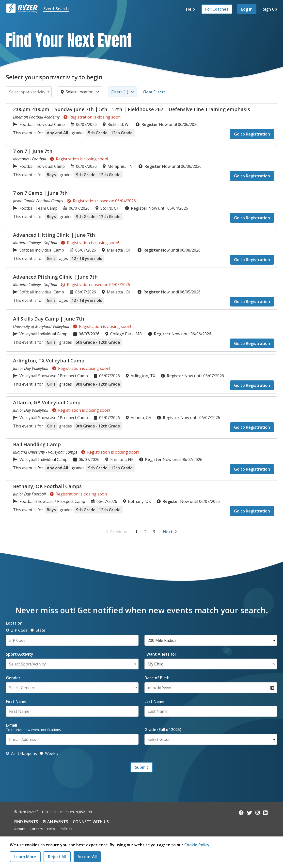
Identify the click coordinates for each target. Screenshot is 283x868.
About (20, 829)
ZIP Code (17, 630)
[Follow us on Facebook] (241, 813)
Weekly (49, 753)
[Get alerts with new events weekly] (41, 753)
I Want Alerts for (160, 654)
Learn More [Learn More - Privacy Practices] (25, 857)
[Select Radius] (211, 640)
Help (190, 9)
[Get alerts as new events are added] (8, 753)
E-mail (11, 725)
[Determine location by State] (32, 630)
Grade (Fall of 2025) (163, 730)
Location (14, 623)
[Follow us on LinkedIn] (266, 813)
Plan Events (55, 822)
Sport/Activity (20, 654)
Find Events (26, 822)
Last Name (155, 701)
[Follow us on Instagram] (258, 813)
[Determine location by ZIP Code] (8, 630)
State (38, 630)
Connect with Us (91, 822)
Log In (247, 9)
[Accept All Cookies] (87, 857)
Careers (36, 829)
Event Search (56, 9)
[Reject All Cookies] (57, 857)
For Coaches (217, 9)
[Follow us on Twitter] (250, 813)
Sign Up (270, 9)
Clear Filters (154, 92)
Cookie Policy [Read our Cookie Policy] (197, 845)
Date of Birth (157, 678)
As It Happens (21, 753)
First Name (16, 701)
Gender (13, 678)
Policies (66, 829)
